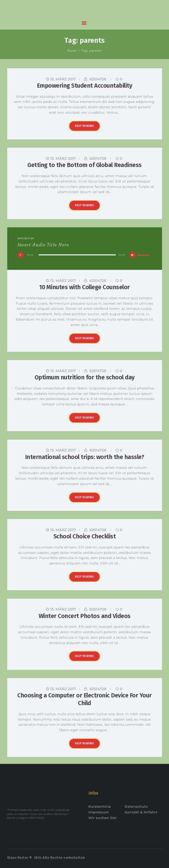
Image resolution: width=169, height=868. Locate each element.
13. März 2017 (63, 79)
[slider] (77, 255)
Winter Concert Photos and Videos (85, 616)
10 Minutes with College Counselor (84, 287)
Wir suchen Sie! (103, 818)
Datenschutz (136, 806)
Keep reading (84, 126)
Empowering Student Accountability (85, 86)
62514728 (98, 79)
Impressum (99, 812)
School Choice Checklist (85, 536)
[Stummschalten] (132, 255)
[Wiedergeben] (21, 255)
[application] (84, 256)
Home (72, 51)
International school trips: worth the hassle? (85, 457)
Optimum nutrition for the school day (85, 377)
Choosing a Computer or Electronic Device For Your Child (84, 699)
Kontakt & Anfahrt (141, 812)
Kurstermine (100, 806)
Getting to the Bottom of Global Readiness (84, 165)
